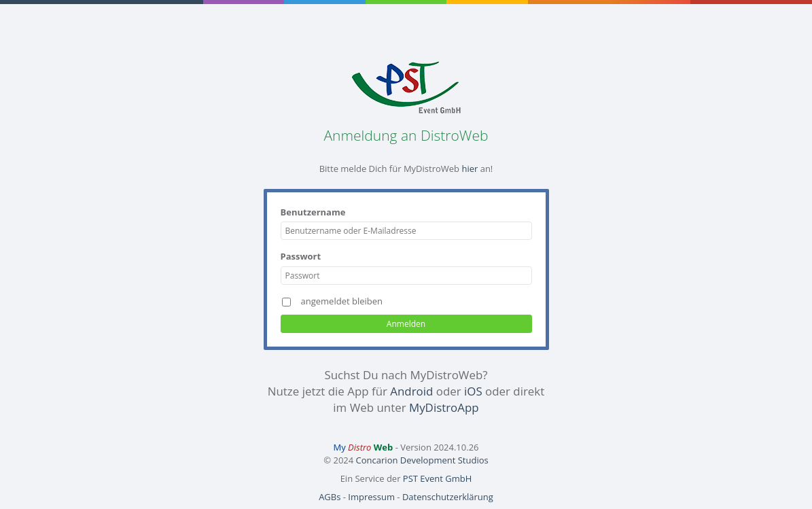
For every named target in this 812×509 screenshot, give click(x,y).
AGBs (330, 497)
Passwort (301, 256)
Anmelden (406, 324)
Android (411, 391)
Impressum (371, 497)
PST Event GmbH (438, 478)
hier (470, 169)
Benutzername (313, 212)
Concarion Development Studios (422, 460)
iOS (473, 391)
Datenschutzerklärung (448, 497)
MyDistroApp (444, 407)
